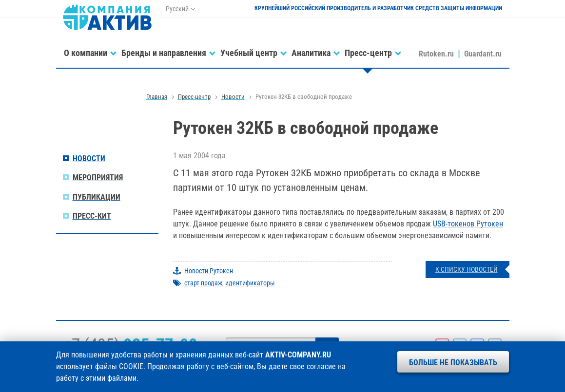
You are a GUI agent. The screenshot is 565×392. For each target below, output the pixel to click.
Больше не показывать (453, 363)
